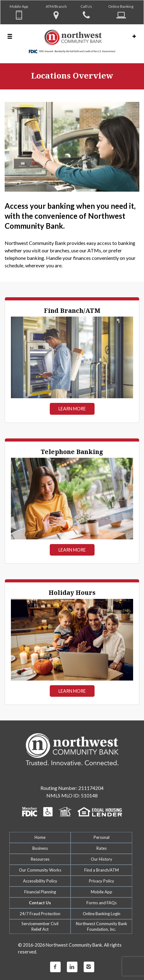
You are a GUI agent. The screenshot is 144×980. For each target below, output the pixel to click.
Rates (102, 848)
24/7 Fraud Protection (40, 914)
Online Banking (121, 6)
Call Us (86, 6)
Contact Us (40, 903)
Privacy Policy (102, 881)
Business (40, 848)
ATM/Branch (56, 6)
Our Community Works (40, 870)
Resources (40, 859)
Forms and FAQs (102, 903)
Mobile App (19, 6)
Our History (102, 859)
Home (40, 837)
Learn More (72, 409)
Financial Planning (40, 892)
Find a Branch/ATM (102, 870)
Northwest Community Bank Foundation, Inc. (102, 926)
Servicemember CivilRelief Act (40, 926)
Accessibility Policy (40, 881)
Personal (102, 837)
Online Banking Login (102, 914)
